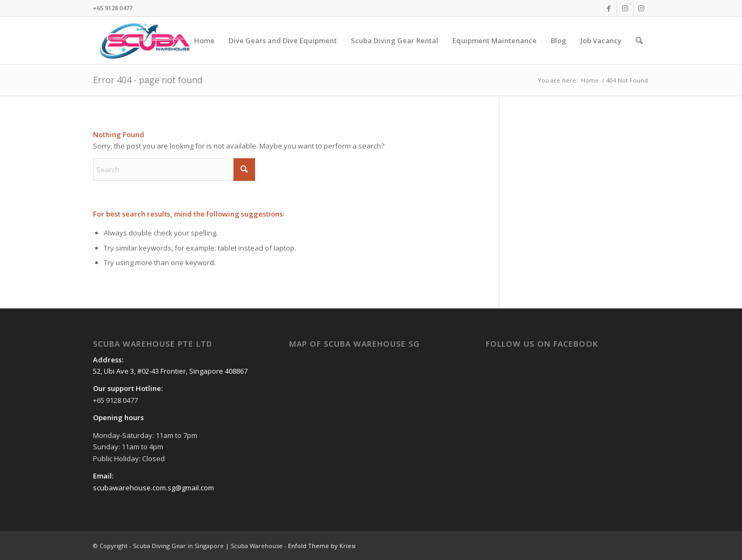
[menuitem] (204, 41)
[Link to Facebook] (609, 8)
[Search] (639, 41)
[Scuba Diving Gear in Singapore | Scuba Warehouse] (145, 41)
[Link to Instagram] (625, 8)
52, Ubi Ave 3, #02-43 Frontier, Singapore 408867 (170, 371)
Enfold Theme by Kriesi (322, 546)
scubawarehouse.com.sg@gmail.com (153, 488)
